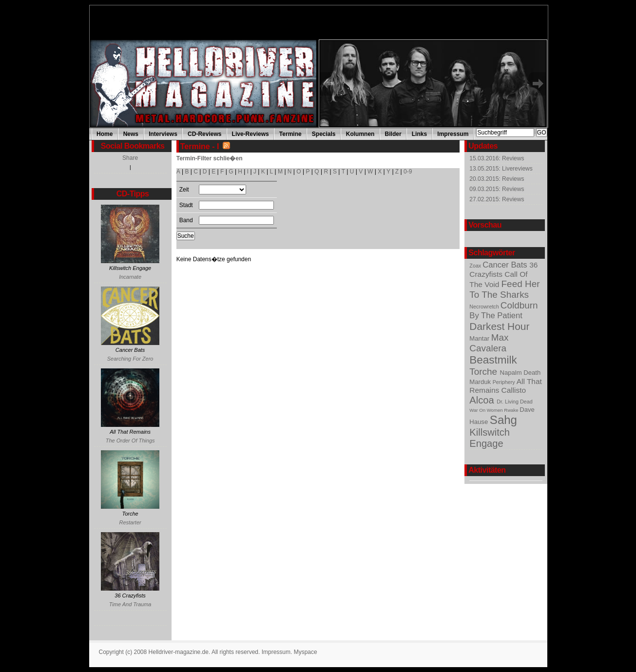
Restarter (130, 522)
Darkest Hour (499, 326)
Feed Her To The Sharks (504, 289)
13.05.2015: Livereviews (501, 169)
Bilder (393, 134)
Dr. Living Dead (515, 402)
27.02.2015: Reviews (497, 199)
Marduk (481, 382)
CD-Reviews (204, 134)
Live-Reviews (251, 134)
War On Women (487, 410)
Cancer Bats (506, 265)
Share (130, 158)
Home (105, 134)
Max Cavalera (489, 343)
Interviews (163, 134)
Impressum (453, 134)
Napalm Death (520, 373)
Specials (324, 134)
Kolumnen (360, 134)
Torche (484, 372)
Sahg (503, 420)
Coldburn (519, 305)
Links (419, 134)
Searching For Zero (130, 359)
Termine (290, 134)
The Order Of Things (130, 441)
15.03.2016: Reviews (497, 158)
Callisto (514, 390)
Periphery (505, 382)
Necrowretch (485, 307)
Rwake (512, 410)
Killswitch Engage (490, 438)
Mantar (480, 338)
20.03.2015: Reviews (497, 179)
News (131, 134)
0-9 (408, 172)
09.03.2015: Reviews (497, 189)
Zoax (476, 266)
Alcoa (483, 400)
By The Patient (496, 316)
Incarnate (130, 277)
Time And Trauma (130, 604)
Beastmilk (493, 360)
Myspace (306, 652)
